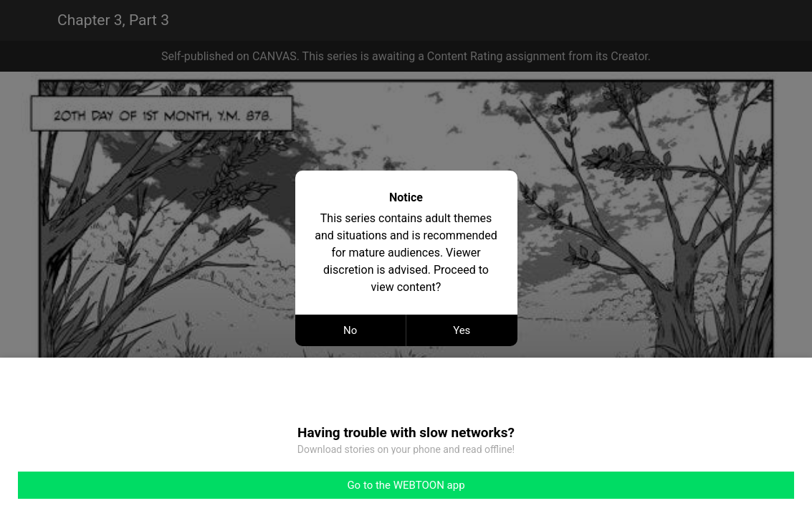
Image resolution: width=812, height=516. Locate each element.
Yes (462, 330)
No (350, 330)
